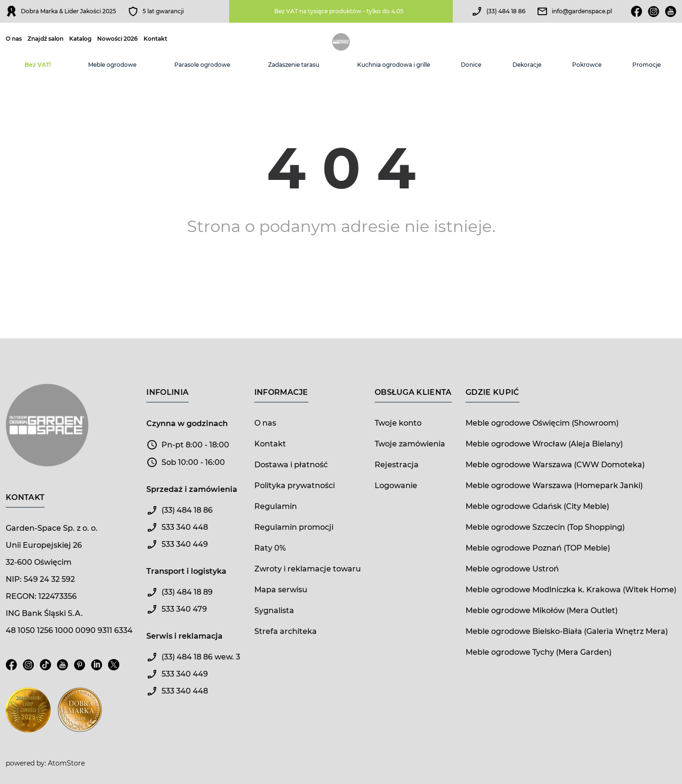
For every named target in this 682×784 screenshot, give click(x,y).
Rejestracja (397, 465)
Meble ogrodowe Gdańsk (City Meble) (537, 506)
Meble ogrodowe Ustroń (512, 569)
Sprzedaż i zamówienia (192, 489)
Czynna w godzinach (187, 423)
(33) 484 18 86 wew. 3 (201, 657)
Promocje (646, 65)
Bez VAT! (38, 65)
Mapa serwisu (281, 590)
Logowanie (396, 486)
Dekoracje (527, 65)
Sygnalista (274, 610)
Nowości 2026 (117, 39)
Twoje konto (398, 423)
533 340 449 (185, 544)
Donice (471, 65)
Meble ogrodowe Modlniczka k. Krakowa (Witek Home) (571, 590)
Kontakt (155, 39)
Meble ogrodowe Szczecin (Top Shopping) (545, 527)
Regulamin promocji (294, 527)
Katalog (80, 39)
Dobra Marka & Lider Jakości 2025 (68, 11)
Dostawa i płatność (291, 465)
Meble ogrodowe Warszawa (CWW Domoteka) (555, 465)
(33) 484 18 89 (187, 592)
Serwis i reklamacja (184, 636)
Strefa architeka (286, 631)
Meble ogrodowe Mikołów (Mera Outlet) (542, 610)
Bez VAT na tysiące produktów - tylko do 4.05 (339, 11)
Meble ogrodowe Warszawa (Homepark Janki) (554, 486)
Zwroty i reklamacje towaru (308, 569)
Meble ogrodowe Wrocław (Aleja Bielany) (544, 444)
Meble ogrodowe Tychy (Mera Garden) (538, 652)
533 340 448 (185, 527)
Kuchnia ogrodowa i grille (394, 65)
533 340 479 (184, 609)
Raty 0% (270, 548)
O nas (14, 39)
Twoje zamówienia (410, 444)
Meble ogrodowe (112, 65)
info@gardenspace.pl (582, 11)
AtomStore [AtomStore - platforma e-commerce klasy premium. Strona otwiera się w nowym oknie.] (66, 763)
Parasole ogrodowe (202, 65)
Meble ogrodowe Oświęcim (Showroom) (542, 423)
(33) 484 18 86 (506, 11)
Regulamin (276, 506)
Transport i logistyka (186, 571)
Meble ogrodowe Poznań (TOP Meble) (538, 548)
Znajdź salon (45, 39)
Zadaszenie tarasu (294, 65)
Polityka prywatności (295, 486)
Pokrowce (587, 65)
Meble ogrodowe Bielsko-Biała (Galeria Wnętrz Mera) (567, 631)
